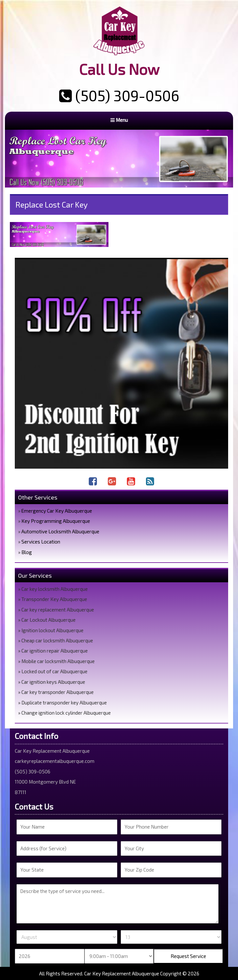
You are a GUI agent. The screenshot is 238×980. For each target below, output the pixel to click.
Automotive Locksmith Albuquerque (60, 531)
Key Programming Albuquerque (56, 521)
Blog (27, 552)
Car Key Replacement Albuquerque (122, 973)
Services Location (41, 542)
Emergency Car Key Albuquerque (57, 511)
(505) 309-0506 (119, 95)
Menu (119, 120)
